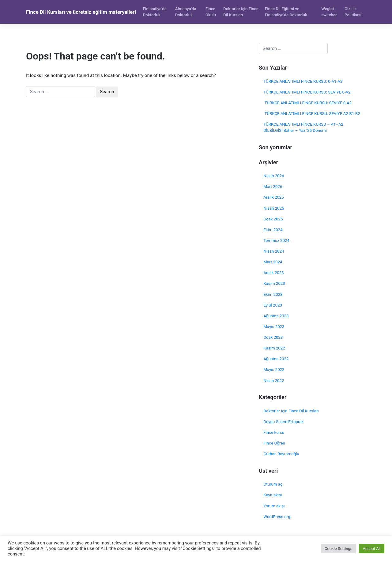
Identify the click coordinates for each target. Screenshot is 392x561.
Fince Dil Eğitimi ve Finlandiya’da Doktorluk (286, 12)
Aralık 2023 (274, 273)
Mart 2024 (273, 262)
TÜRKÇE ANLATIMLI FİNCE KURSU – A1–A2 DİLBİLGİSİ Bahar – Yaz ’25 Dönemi (303, 127)
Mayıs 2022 (274, 370)
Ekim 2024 (273, 230)
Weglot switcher (329, 12)
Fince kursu (274, 432)
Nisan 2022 (274, 381)
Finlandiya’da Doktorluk (155, 12)
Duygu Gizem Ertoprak (283, 422)
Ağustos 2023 (276, 316)
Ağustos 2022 (276, 359)
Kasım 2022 (274, 348)
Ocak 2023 (273, 337)
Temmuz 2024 (276, 240)
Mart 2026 (273, 187)
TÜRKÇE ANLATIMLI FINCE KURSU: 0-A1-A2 (303, 81)
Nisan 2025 (274, 208)
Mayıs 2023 (274, 327)
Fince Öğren (274, 443)
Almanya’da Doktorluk (186, 12)
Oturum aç (273, 484)
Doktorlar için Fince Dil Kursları (241, 12)
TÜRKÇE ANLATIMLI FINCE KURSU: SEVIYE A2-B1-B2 (312, 114)
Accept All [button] (372, 549)
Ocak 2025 (273, 219)
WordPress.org (277, 517)
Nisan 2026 (274, 176)
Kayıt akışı (273, 495)
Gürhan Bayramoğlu (281, 454)
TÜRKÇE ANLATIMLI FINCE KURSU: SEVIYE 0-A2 (307, 92)
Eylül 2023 (273, 305)
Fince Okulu (211, 12)
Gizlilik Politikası (353, 12)
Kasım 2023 (274, 283)
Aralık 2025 (274, 197)
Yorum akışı (274, 506)
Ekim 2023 (273, 294)
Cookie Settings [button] (339, 549)
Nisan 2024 (274, 251)
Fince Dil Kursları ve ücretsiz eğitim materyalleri (81, 12)
